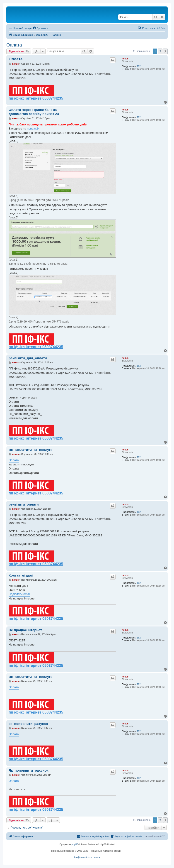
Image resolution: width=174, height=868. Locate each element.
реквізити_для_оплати (28, 358)
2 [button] (160, 51)
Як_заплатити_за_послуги (31, 450)
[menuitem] (40, 28)
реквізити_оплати (24, 504)
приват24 (33, 128)
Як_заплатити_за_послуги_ (31, 677)
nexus (125, 59)
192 (139, 66)
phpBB (75, 845)
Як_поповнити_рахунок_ (29, 770)
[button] (165, 51)
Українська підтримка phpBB (106, 851)
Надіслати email (19, 594)
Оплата (14, 45)
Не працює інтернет (25, 630)
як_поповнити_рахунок (28, 724)
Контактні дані (21, 575)
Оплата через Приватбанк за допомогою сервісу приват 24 (34, 112)
